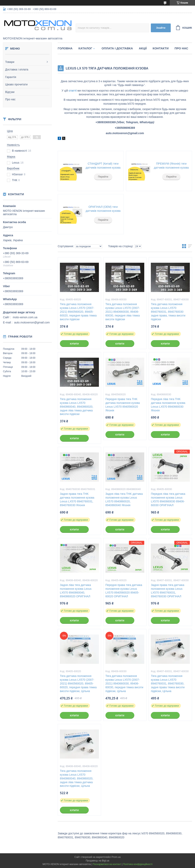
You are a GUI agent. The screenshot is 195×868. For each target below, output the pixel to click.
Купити (74, 344)
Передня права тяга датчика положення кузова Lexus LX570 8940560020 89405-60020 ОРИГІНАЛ (124, 591)
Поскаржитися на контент (107, 864)
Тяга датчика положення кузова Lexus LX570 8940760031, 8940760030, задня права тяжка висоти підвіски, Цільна (168, 683)
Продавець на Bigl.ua (97, 861)
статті (73, 91)
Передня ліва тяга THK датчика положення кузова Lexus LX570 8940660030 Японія (168, 405)
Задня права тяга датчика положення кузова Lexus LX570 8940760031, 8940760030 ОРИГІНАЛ (168, 591)
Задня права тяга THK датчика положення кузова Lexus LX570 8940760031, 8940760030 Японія (77, 499)
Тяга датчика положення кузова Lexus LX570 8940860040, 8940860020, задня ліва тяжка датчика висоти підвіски (77, 407)
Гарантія (11, 77)
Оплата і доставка (117, 48)
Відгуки (10, 92)
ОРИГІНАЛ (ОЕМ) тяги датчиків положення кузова (103, 209)
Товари (10, 62)
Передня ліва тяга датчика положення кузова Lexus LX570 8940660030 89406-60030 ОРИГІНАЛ (168, 499)
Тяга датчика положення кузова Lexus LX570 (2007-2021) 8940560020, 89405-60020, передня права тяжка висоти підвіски (78, 312)
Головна (65, 48)
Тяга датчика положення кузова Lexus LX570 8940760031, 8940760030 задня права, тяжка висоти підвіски (168, 312)
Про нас (10, 99)
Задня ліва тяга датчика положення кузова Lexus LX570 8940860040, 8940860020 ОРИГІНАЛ (76, 591)
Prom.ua (116, 857)
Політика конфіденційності (138, 864)
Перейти (103, 177)
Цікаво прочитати (16, 84)
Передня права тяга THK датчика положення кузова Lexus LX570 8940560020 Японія (123, 405)
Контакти (161, 48)
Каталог (85, 48)
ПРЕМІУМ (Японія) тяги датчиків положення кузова (171, 166)
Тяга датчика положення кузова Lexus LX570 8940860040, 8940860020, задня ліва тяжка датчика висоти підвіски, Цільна (77, 778)
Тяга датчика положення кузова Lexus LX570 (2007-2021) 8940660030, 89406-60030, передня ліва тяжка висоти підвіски (123, 312)
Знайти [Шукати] (161, 28)
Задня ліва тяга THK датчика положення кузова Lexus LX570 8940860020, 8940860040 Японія (124, 499)
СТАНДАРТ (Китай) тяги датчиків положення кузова (103, 166)
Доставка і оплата (17, 69)
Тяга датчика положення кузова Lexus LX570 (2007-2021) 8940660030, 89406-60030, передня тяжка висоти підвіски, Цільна (124, 683)
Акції (143, 48)
